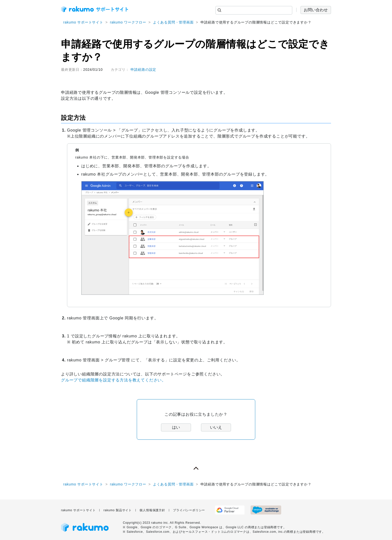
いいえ (216, 427)
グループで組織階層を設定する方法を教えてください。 (113, 380)
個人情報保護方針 (152, 510)
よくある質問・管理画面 (173, 22)
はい (176, 427)
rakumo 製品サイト (118, 510)
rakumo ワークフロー (128, 22)
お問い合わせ (316, 10)
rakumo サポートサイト (83, 22)
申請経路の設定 (143, 70)
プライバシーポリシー (189, 510)
